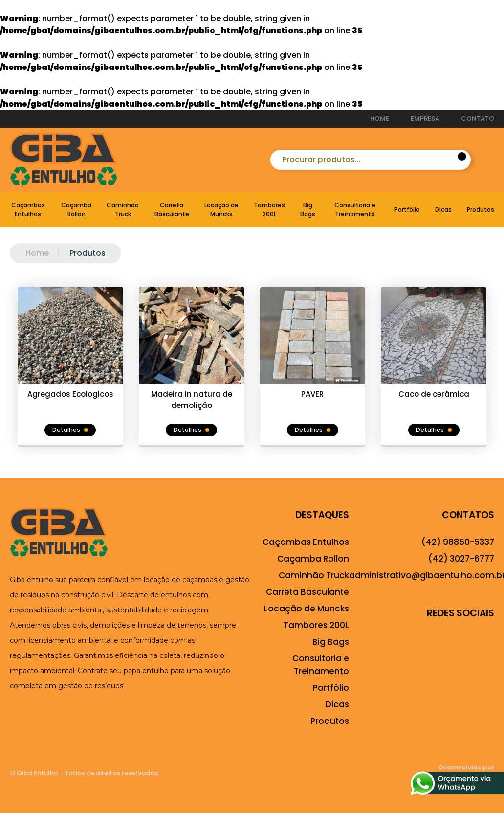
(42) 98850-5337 (458, 542)
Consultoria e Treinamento (355, 210)
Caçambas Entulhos (28, 210)
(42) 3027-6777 (461, 559)
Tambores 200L (269, 210)
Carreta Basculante (172, 210)
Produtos (481, 210)
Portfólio (407, 210)
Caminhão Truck (123, 210)
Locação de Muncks (221, 210)
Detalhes (70, 430)
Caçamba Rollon (76, 210)
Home (37, 253)
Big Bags (308, 210)
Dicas (443, 210)
